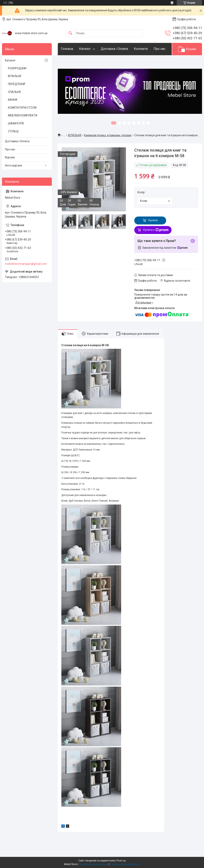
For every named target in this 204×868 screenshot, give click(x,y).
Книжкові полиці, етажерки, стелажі (108, 135)
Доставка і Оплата (114, 49)
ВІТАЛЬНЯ (75, 135)
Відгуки (10, 157)
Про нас (159, 49)
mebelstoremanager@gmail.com (26, 264)
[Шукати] (70, 33)
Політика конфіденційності (125, 864)
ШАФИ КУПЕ (16, 123)
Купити (153, 220)
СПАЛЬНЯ (14, 92)
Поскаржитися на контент (93, 864)
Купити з (156, 230)
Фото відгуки (13, 165)
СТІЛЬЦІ (13, 131)
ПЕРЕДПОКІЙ (17, 84)
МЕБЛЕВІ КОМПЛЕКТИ (23, 115)
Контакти (141, 49)
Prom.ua (121, 861)
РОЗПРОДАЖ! (17, 68)
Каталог (85, 49)
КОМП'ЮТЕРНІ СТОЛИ (22, 108)
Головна (67, 49)
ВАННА (13, 100)
